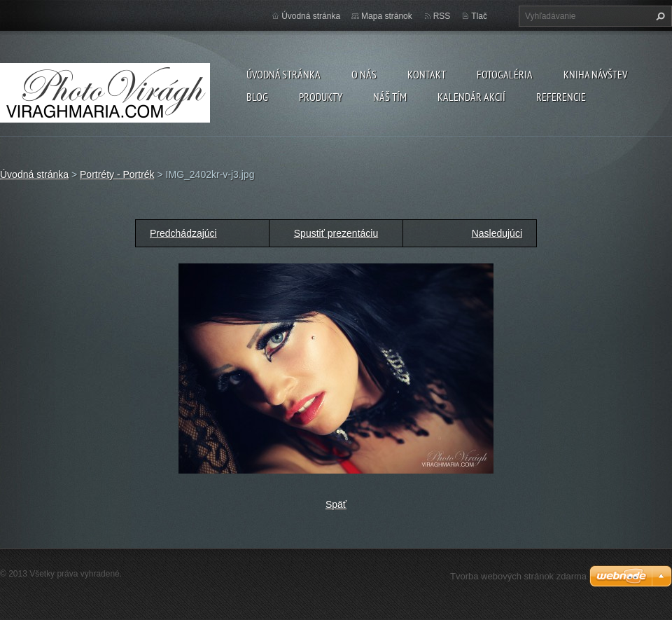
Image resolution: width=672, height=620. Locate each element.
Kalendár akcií (471, 97)
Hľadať (659, 16)
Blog (257, 97)
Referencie (561, 97)
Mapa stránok (387, 16)
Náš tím (390, 97)
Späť (336, 504)
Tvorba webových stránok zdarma (518, 576)
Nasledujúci (497, 233)
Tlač (479, 16)
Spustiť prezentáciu (336, 233)
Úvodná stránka (283, 74)
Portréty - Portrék (117, 174)
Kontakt (427, 74)
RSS (442, 16)
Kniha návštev (595, 74)
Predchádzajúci (183, 233)
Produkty (321, 97)
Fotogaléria (505, 74)
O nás (364, 74)
